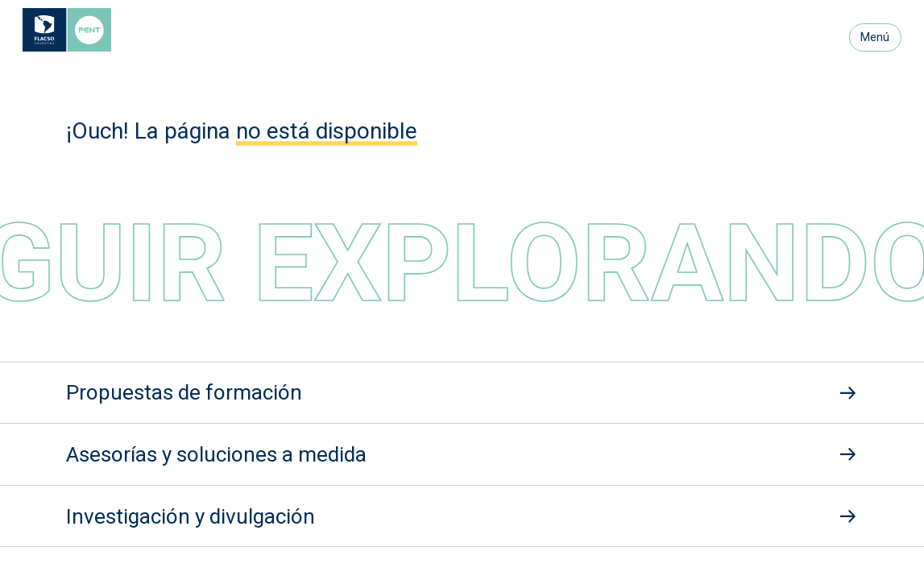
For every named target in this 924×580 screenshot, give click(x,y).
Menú (875, 37)
